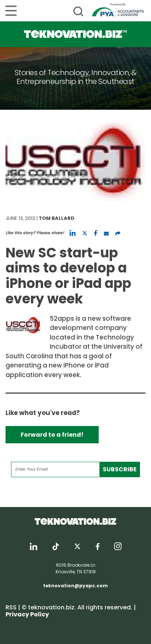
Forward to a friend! (52, 435)
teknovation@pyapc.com (75, 586)
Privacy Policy (27, 614)
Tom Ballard (57, 218)
